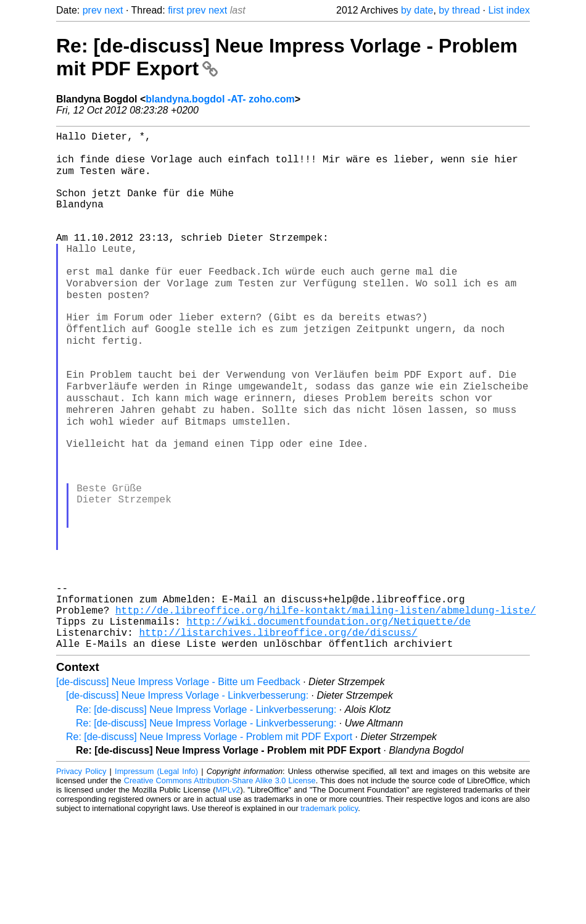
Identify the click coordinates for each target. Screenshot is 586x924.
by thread (459, 10)
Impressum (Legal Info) (156, 877)
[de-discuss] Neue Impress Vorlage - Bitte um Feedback (178, 788)
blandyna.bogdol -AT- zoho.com (220, 99)
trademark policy (329, 914)
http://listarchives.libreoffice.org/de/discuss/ (278, 736)
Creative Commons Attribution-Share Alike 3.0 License (220, 887)
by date (417, 10)
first (176, 10)
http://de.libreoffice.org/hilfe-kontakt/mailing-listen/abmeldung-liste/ (326, 709)
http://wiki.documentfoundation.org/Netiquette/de (328, 722)
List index (509, 10)
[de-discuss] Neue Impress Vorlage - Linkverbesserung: (187, 801)
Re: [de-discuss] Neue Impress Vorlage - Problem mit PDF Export (209, 843)
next (113, 10)
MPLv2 (228, 896)
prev (92, 10)
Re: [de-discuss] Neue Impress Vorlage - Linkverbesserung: (206, 816)
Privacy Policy (81, 877)
